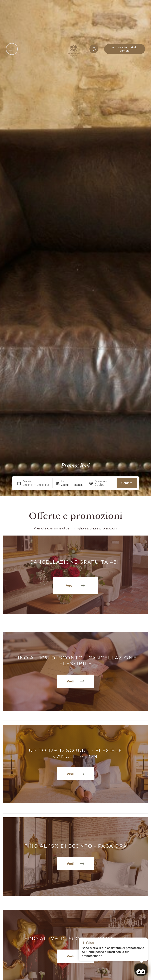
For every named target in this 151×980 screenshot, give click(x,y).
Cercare (127, 483)
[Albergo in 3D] (94, 49)
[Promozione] (104, 485)
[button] (12, 49)
